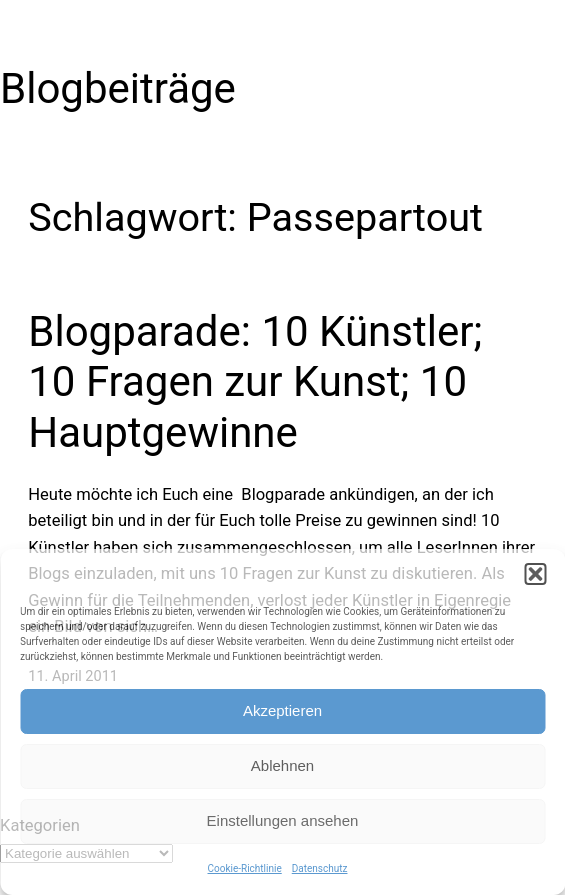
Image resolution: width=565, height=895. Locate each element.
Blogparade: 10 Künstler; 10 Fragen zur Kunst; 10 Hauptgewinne (255, 382)
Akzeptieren (282, 710)
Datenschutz (320, 868)
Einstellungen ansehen (283, 820)
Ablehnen (282, 765)
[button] (535, 574)
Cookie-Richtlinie (245, 868)
